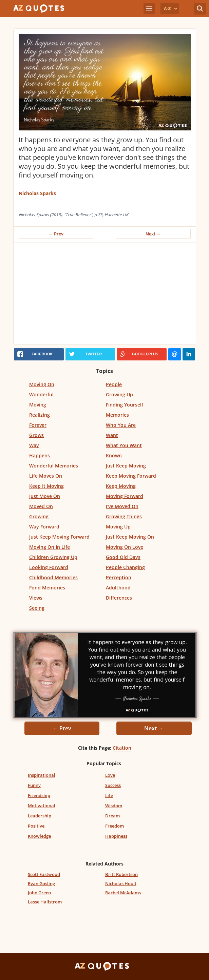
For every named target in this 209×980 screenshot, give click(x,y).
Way (34, 445)
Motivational (42, 806)
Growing (39, 516)
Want (112, 435)
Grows (36, 435)
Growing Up (119, 394)
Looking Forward (49, 567)
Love (110, 775)
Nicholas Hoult (121, 883)
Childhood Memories (53, 577)
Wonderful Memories (54, 466)
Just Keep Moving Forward (59, 537)
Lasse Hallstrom (45, 902)
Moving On (42, 384)
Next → (153, 234)
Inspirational (42, 775)
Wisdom (114, 806)
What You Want (124, 445)
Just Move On (45, 496)
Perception (119, 577)
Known (114, 455)
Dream (112, 816)
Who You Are (121, 425)
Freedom (115, 826)
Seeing (37, 608)
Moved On (41, 506)
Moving (38, 405)
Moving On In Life (50, 547)
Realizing (40, 415)
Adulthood (118, 588)
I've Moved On (122, 506)
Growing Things (124, 516)
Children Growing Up (53, 557)
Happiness (116, 836)
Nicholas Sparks (37, 193)
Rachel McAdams (123, 893)
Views (36, 598)
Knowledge (39, 836)
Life (109, 795)
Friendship (39, 795)
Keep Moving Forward (131, 476)
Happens (40, 455)
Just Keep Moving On (130, 537)
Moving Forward (125, 496)
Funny (34, 785)
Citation (122, 748)
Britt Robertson (121, 874)
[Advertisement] (105, 294)
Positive (36, 826)
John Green (39, 893)
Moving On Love (125, 547)
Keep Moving (121, 486)
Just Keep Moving (126, 466)
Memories (117, 415)
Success (113, 785)
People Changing (125, 567)
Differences (119, 598)
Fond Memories (47, 588)
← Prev (56, 234)
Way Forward (44, 527)
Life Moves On (46, 476)
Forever (38, 425)
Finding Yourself (125, 405)
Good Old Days (123, 557)
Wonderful (41, 394)
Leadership (40, 816)
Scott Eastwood (44, 874)
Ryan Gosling (41, 883)
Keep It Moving (46, 486)
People (114, 384)
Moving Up (118, 527)
